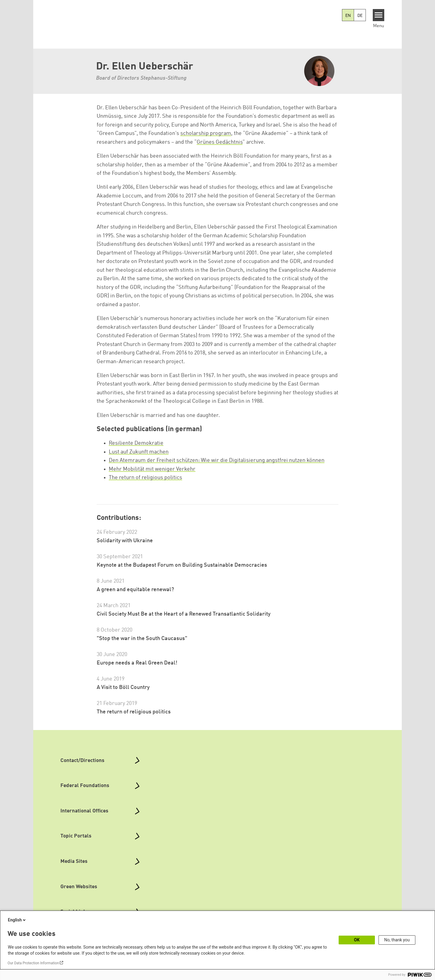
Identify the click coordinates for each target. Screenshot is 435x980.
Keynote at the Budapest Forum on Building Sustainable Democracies (182, 565)
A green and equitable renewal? (135, 590)
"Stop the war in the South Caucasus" (142, 639)
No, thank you (397, 940)
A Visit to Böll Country (123, 687)
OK (357, 940)
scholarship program (206, 133)
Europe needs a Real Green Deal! (137, 663)
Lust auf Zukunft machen (139, 452)
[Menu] (379, 15)
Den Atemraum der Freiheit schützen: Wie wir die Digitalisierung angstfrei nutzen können (217, 460)
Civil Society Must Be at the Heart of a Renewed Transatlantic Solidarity (184, 614)
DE (360, 16)
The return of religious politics (145, 478)
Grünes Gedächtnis (220, 142)
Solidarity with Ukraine (125, 541)
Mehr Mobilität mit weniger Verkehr (152, 469)
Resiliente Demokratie (136, 443)
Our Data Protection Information (33, 963)
